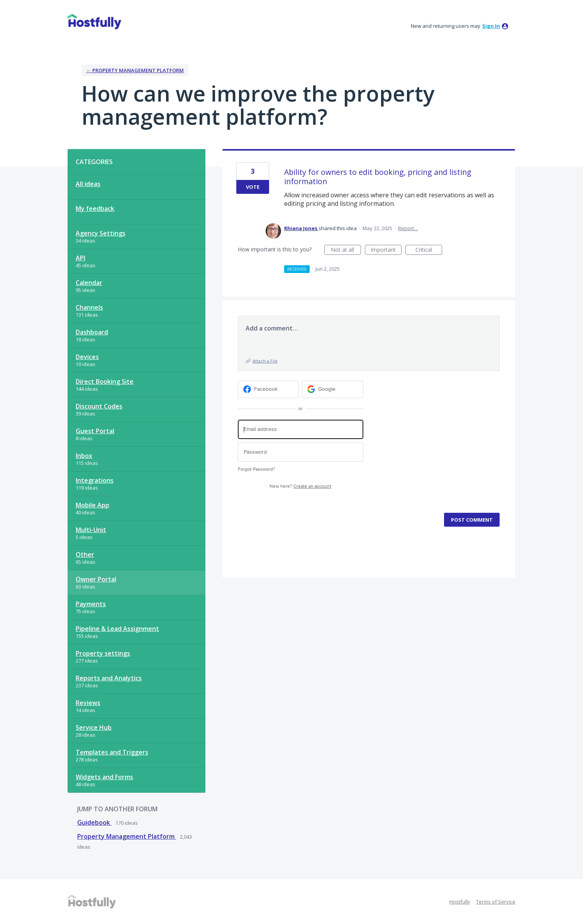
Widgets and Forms (104, 777)
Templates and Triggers (112, 752)
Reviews (88, 703)
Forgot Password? (257, 469)
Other (85, 554)
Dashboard (92, 332)
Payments (91, 604)
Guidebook (94, 822)
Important (386, 250)
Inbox (84, 456)
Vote (253, 187)
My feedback (95, 209)
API (81, 258)
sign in (491, 26)
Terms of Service (496, 902)
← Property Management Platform (135, 70)
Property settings (103, 653)
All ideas (88, 184)
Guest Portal (95, 431)
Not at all (346, 250)
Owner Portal (96, 579)
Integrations (95, 480)
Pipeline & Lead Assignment (117, 629)
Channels (89, 307)
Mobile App (92, 505)
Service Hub (94, 727)
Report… (408, 228)
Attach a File (265, 361)
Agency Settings (101, 233)
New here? (300, 486)
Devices (87, 357)
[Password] (301, 452)
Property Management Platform (127, 836)
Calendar (89, 283)
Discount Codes (99, 406)
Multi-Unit (91, 530)
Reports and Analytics (109, 678)
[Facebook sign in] (269, 389)
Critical (429, 250)
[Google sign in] (333, 389)
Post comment (472, 520)
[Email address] (301, 430)
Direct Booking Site (105, 381)
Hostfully (460, 902)
